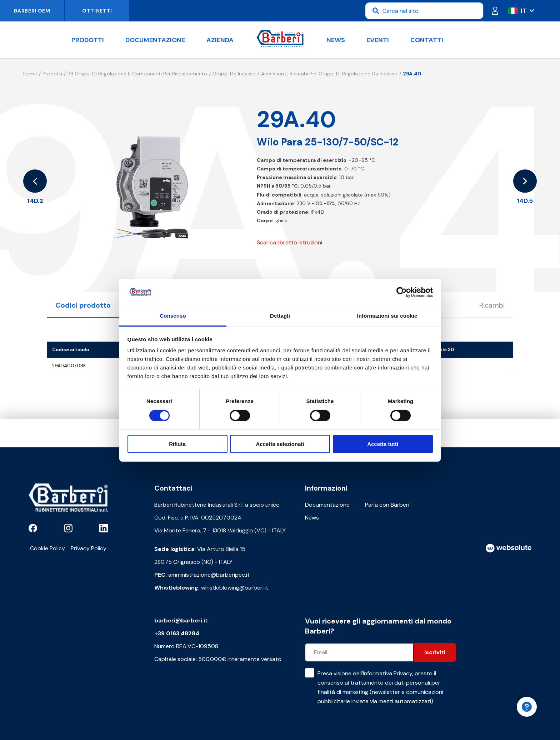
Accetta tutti (383, 444)
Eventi (378, 40)
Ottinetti (97, 11)
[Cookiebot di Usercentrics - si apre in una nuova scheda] (402, 292)
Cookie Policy (47, 548)
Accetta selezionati (280, 444)
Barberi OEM (32, 11)
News (336, 40)
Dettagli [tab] (280, 316)
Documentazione (155, 40)
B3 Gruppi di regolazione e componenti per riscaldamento (137, 74)
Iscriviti (435, 652)
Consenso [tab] (173, 316)
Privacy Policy (89, 548)
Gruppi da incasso (234, 74)
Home (30, 74)
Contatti (427, 40)
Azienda (220, 40)
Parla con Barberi (387, 505)
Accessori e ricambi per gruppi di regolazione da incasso (329, 74)
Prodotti (88, 40)
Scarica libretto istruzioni (289, 242)
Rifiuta (177, 444)
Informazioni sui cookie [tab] (387, 316)
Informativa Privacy (387, 673)
